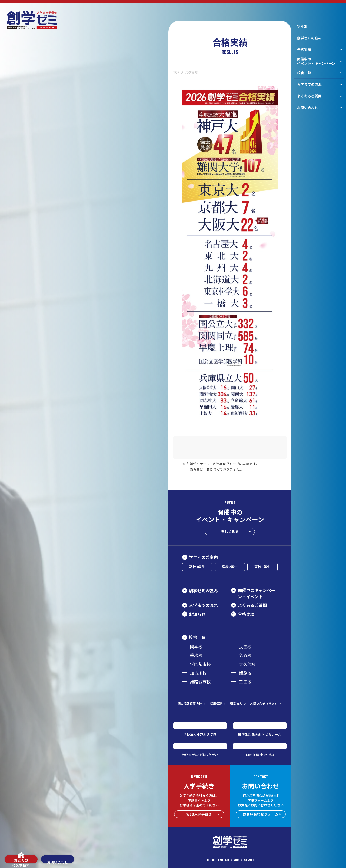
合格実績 (320, 49)
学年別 (302, 26)
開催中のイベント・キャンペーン (320, 61)
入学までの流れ (320, 84)
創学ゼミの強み (309, 38)
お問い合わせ (320, 108)
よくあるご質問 (320, 96)
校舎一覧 (320, 73)
